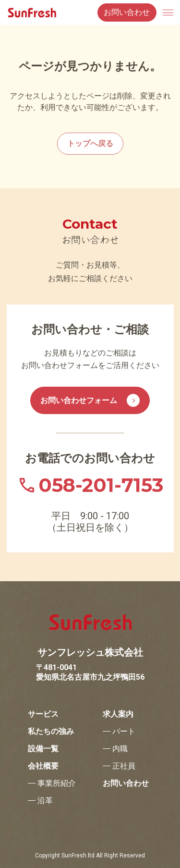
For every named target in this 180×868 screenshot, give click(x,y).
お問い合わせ (127, 12)
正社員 (124, 766)
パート (124, 732)
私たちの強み (51, 732)
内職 (120, 749)
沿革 (45, 801)
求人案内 (118, 714)
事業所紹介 (57, 783)
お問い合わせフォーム (90, 400)
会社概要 (43, 766)
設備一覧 (43, 749)
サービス (43, 714)
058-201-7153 (101, 485)
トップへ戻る (90, 143)
